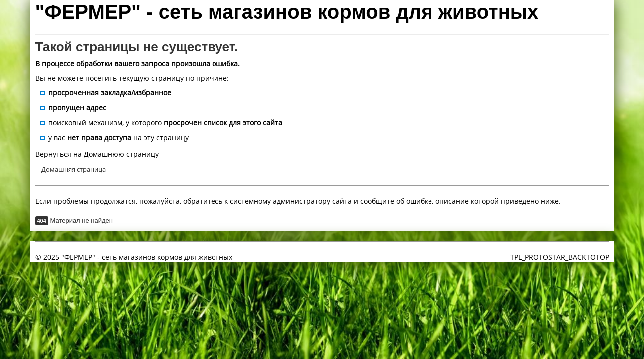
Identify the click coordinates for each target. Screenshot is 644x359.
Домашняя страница (74, 169)
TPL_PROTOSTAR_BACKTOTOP (560, 257)
